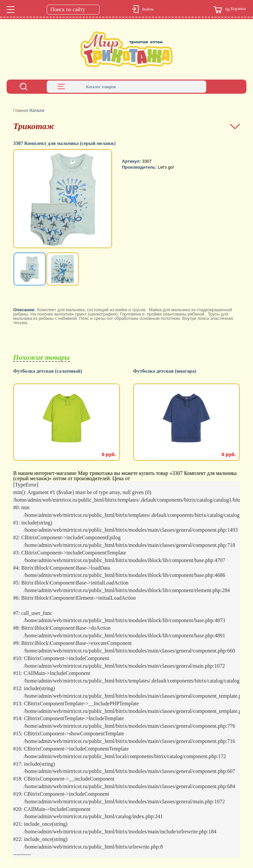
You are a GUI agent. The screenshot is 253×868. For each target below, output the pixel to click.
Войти (148, 9)
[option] (63, 199)
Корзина (230, 10)
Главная (21, 111)
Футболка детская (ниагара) (165, 371)
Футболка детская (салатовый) (48, 371)
